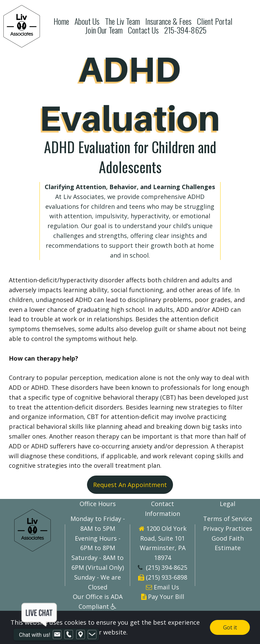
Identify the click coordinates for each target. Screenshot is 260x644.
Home (61, 21)
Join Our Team (104, 30)
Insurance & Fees (168, 21)
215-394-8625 (185, 30)
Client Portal (215, 21)
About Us (87, 21)
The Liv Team (122, 21)
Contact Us (143, 30)
